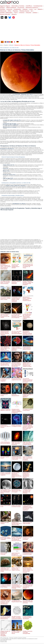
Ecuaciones (21, 8)
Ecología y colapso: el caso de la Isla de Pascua (17, 632)
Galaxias (25, 9)
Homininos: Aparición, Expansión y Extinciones (17, 282)
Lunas (31, 9)
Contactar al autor (4, 642)
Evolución (9, 9)
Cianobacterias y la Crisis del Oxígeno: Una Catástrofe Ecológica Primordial (17, 586)
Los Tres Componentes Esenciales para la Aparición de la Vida (6, 363)
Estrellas (3, 9)
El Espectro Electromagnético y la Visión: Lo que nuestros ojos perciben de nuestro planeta (6, 266)
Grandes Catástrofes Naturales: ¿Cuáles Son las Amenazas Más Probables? (28, 282)
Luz (35, 9)
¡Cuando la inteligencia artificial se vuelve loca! (6, 409)
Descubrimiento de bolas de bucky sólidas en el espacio (17, 490)
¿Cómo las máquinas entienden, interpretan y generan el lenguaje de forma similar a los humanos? (28, 427)
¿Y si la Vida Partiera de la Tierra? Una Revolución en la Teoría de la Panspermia (17, 315)
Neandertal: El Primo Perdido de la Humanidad (28, 538)
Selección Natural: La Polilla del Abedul (28, 522)
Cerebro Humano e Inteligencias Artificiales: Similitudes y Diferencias (17, 348)
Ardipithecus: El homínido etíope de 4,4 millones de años (17, 523)
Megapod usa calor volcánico (6, 522)
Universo (22, 13)
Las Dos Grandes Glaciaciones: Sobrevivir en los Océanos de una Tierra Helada (17, 474)
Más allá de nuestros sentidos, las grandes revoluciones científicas (17, 617)
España (6, 45)
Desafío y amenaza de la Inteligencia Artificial (17, 425)
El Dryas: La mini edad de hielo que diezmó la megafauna (6, 473)
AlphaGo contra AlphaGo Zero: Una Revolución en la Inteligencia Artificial (28, 364)
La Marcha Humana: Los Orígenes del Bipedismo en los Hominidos (28, 491)
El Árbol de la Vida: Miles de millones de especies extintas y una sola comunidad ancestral (28, 569)
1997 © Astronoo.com (4, 638)
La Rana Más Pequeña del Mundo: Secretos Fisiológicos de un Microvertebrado (6, 602)
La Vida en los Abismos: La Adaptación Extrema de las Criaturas (6, 585)
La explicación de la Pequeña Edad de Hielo (17, 601)
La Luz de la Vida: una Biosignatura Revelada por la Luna (28, 601)
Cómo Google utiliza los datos (6, 640)
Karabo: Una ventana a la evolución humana (17, 506)
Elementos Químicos (32, 8)
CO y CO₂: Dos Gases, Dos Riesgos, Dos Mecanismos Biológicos (17, 332)
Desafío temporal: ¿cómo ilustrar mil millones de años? (28, 348)
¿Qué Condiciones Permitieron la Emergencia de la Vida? (17, 554)
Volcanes (29, 13)
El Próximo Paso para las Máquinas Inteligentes (6, 379)
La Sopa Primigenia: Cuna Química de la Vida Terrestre (28, 617)
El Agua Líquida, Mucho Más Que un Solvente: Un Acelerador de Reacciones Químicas (17, 538)
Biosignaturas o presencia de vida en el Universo (6, 426)
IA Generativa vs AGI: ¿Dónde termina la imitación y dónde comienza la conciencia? (17, 299)
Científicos (29, 6)
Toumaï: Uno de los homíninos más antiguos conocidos (17, 568)
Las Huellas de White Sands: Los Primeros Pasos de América (6, 282)
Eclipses (2, 8)
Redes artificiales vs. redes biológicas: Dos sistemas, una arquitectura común (6, 348)
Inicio (1, 45)
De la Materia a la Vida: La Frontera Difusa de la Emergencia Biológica (28, 586)
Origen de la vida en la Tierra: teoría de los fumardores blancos (28, 443)
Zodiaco (35, 13)
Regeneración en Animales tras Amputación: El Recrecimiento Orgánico (28, 474)
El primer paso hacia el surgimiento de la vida (17, 379)
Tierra (16, 13)
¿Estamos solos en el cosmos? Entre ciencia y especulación (17, 457)
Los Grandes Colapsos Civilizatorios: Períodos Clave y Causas (6, 298)
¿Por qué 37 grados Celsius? (6, 457)
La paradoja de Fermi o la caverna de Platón (28, 553)
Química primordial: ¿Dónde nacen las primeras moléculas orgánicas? (6, 332)
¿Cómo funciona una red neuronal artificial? (6, 442)
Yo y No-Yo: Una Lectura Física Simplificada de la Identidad (17, 266)
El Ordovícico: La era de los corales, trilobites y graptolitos (6, 538)
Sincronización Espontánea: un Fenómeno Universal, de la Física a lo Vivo (28, 332)
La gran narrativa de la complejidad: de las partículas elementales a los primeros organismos (28, 507)
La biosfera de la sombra (6, 395)
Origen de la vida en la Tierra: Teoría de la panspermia (17, 443)
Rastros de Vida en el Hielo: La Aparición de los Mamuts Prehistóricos (28, 458)
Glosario (14, 14)
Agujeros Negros (5, 6)
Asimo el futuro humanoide (6, 553)
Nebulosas (3, 11)
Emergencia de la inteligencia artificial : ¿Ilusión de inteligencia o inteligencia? (17, 410)
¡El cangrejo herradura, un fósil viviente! (28, 409)
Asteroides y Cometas (18, 6)
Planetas (15, 11)
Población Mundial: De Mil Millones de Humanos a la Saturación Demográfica (6, 633)
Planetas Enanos (24, 11)
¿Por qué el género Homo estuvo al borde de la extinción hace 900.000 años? (17, 364)
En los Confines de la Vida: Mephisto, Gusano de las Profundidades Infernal (6, 491)
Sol (32, 11)
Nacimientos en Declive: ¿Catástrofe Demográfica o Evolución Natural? (28, 298)
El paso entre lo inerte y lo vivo (6, 506)
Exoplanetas (17, 9)
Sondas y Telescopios (6, 13)
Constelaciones (38, 6)
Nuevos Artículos (5, 14)
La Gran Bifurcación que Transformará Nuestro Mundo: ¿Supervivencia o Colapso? (28, 316)
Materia (40, 9)
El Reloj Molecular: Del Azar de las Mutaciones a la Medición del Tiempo (28, 266)
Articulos (11, 45)
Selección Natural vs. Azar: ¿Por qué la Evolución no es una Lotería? (6, 315)
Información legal (3, 641)
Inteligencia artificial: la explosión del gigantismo (28, 395)
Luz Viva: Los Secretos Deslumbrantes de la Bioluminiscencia (6, 617)
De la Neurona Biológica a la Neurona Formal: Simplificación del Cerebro (28, 380)
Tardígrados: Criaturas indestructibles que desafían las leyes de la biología (6, 569)
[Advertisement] (22, 31)
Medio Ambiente (11, 8)
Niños (10, 11)
